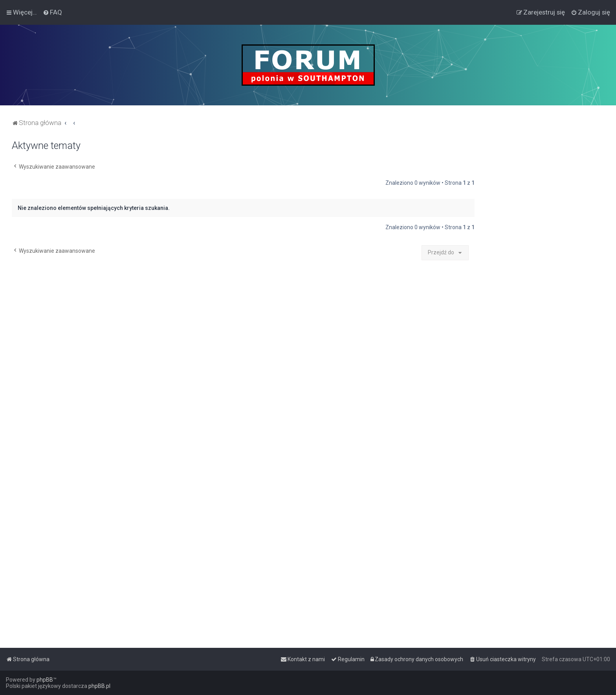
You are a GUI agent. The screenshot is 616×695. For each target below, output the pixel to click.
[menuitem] (52, 12)
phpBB (45, 680)
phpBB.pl (99, 686)
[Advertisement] (545, 258)
